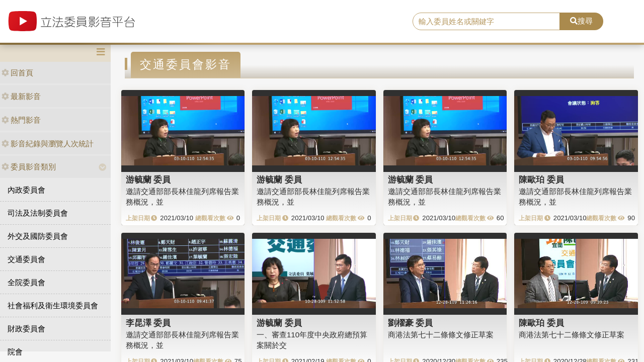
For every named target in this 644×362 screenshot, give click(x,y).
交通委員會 (26, 259)
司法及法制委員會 (38, 213)
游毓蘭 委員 (148, 179)
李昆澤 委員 (148, 323)
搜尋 (581, 21)
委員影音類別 (29, 167)
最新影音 (21, 96)
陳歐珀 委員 (541, 179)
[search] (486, 22)
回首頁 (17, 73)
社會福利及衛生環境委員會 (53, 305)
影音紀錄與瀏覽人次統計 (48, 144)
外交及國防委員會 (38, 236)
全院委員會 (26, 282)
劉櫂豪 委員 (411, 323)
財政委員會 (26, 329)
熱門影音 (21, 120)
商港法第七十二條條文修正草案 (441, 335)
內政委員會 (26, 190)
